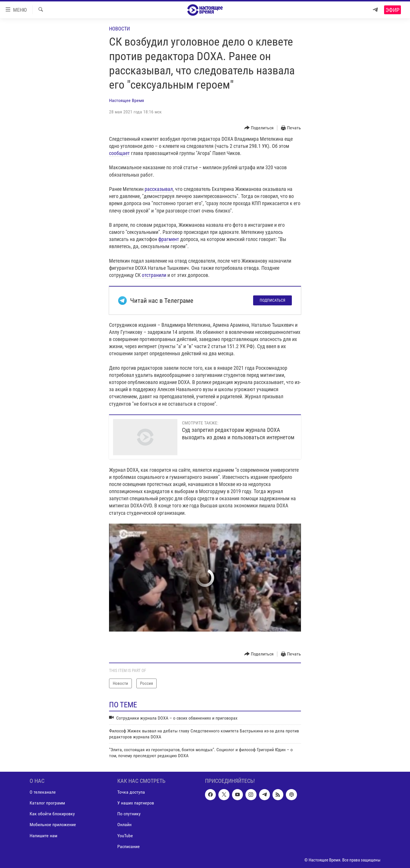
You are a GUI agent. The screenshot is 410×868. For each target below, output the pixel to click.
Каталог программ (47, 803)
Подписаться (272, 300)
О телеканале (43, 792)
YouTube (125, 836)
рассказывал (159, 189)
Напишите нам (43, 836)
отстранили (154, 275)
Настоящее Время (127, 100)
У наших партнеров (136, 803)
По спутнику (129, 814)
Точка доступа (131, 792)
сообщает (119, 153)
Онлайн (124, 825)
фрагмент (169, 239)
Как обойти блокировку (52, 814)
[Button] (259, 128)
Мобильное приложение (53, 825)
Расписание (129, 846)
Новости (119, 29)
